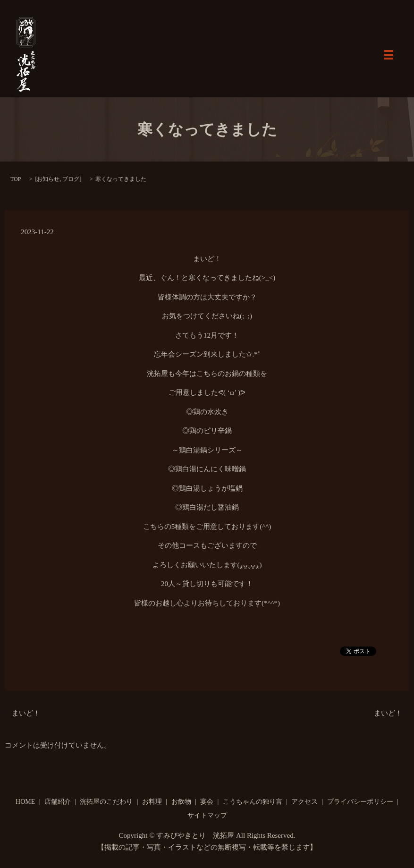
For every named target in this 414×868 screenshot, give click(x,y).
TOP (16, 179)
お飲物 (181, 802)
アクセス (304, 802)
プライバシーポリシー (360, 802)
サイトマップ (207, 815)
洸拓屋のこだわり (106, 802)
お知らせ (48, 179)
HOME (25, 802)
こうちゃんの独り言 (253, 802)
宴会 (207, 802)
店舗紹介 (58, 802)
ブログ (71, 179)
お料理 (152, 802)
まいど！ (26, 713)
